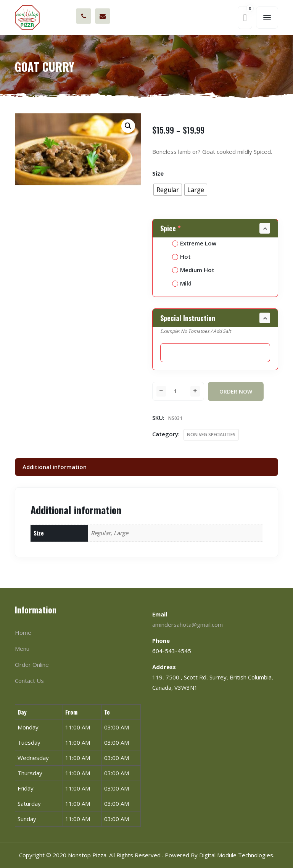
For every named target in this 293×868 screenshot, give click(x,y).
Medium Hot (193, 270)
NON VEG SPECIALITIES (211, 435)
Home (23, 632)
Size (158, 173)
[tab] (146, 467)
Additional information (55, 467)
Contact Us (29, 681)
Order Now (236, 391)
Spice (171, 228)
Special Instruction (188, 318)
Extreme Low (194, 243)
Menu (22, 649)
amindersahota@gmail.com (103, 16)
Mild (182, 283)
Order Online (32, 665)
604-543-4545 (84, 16)
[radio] (168, 190)
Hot (181, 257)
